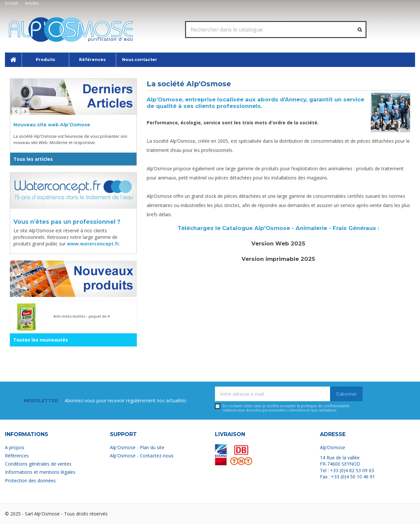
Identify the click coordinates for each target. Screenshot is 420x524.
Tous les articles (33, 159)
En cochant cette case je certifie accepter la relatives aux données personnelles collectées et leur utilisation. (286, 408)
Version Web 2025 (278, 243)
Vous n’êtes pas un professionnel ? (67, 222)
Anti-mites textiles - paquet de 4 (82, 316)
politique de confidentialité (325, 406)
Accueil (12, 3)
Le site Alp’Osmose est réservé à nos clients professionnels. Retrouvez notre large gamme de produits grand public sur (67, 237)
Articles (32, 3)
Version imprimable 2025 (278, 259)
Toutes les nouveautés (41, 340)
